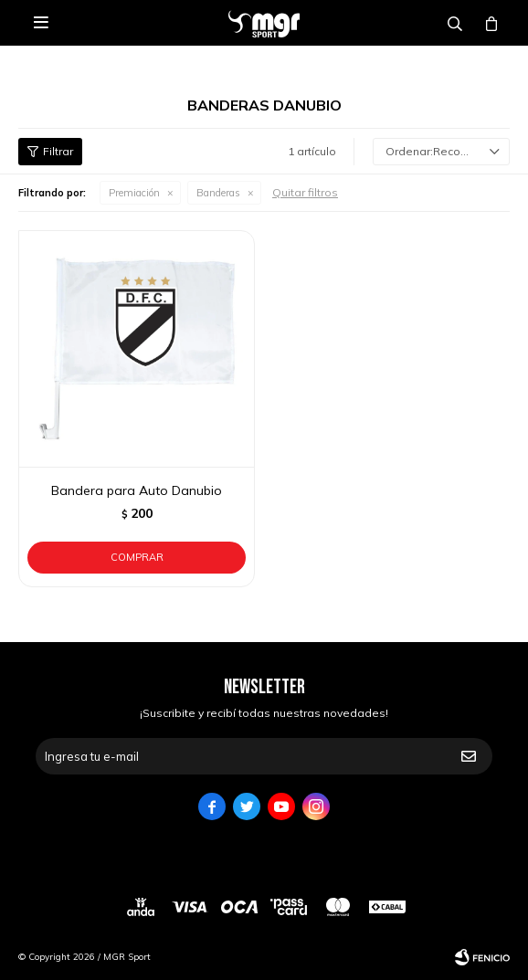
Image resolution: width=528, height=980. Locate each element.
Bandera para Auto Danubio (137, 490)
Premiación (134, 193)
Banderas (218, 193)
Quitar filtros (305, 192)
